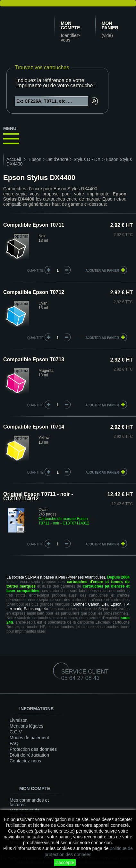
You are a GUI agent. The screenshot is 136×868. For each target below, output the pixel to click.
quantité (35, 271)
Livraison (19, 720)
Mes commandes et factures (29, 802)
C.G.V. (16, 732)
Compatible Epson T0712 (34, 292)
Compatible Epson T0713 (34, 359)
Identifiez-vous (71, 38)
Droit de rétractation (29, 755)
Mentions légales (26, 726)
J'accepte (65, 863)
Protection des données (33, 749)
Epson (35, 159)
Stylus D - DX (87, 159)
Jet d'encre (57, 159)
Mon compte (71, 25)
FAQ (14, 743)
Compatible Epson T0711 (34, 225)
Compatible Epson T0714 (34, 427)
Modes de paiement (29, 738)
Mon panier (110, 25)
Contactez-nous (25, 761)
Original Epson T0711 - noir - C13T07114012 (38, 496)
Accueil (14, 159)
